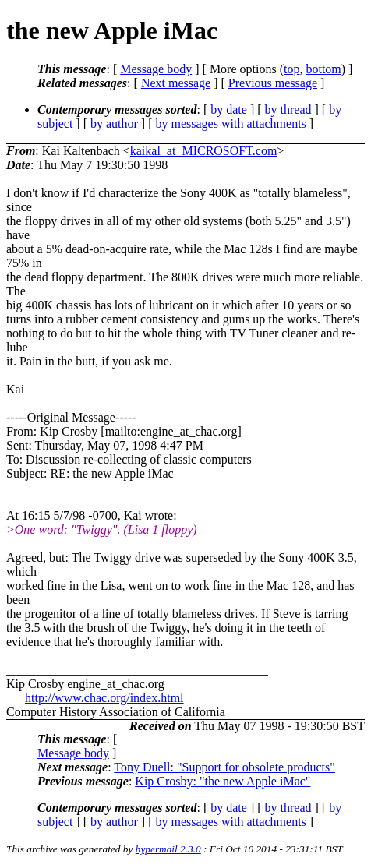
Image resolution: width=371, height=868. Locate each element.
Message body (156, 69)
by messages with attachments (231, 123)
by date (229, 109)
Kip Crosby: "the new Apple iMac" (223, 781)
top (291, 69)
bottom (323, 69)
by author (114, 123)
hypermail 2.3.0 (168, 849)
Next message (176, 83)
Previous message (273, 83)
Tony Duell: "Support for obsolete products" (224, 767)
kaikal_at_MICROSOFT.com (204, 151)
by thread (288, 109)
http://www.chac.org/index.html (104, 698)
